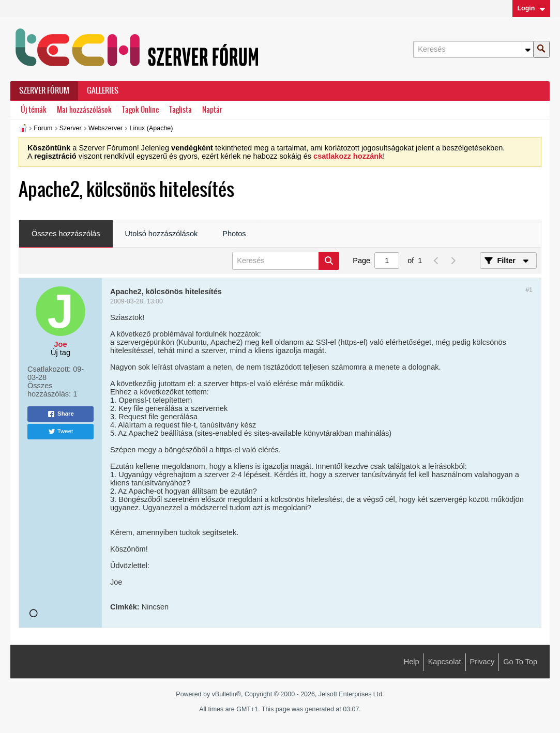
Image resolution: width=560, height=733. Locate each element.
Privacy (482, 662)
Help (412, 662)
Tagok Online (140, 110)
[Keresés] (473, 49)
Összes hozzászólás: (49, 390)
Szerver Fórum (44, 90)
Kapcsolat (445, 662)
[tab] (66, 234)
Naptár (212, 110)
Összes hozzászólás (66, 234)
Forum (43, 128)
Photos (234, 234)
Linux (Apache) (152, 128)
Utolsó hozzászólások (162, 234)
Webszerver (105, 128)
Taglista (180, 110)
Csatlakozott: (49, 369)
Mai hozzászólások (84, 110)
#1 (529, 290)
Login (531, 8)
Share (60, 414)
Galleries (103, 90)
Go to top (520, 662)
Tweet (61, 432)
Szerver (71, 128)
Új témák (34, 110)
